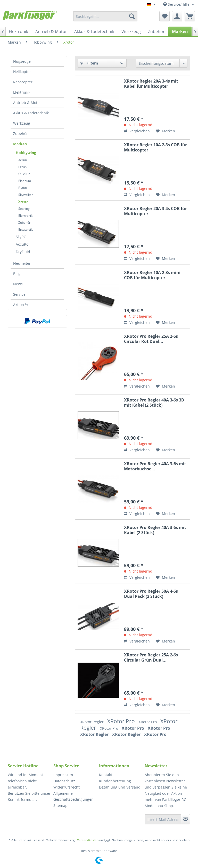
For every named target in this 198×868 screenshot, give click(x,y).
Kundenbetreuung (115, 781)
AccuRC (22, 244)
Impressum (63, 775)
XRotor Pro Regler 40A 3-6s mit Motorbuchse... (155, 466)
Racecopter (23, 82)
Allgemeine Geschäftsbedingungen (73, 796)
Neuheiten (22, 263)
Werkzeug (22, 123)
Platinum (25, 181)
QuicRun (24, 174)
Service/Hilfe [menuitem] (177, 4)
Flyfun (23, 188)
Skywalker (26, 195)
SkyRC (21, 237)
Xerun (23, 160)
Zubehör (20, 134)
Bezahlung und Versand (120, 787)
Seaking (24, 209)
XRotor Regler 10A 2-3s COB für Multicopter (155, 147)
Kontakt (106, 775)
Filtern (89, 63)
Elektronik (22, 92)
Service (19, 294)
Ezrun (22, 167)
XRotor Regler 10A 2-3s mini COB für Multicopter (152, 275)
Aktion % (21, 305)
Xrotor (23, 202)
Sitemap (60, 805)
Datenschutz (64, 781)
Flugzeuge (22, 61)
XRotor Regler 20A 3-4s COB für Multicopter (155, 211)
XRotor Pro (122, 721)
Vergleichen (137, 131)
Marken (20, 144)
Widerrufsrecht (67, 787)
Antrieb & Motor (27, 103)
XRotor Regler (92, 722)
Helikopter (22, 72)
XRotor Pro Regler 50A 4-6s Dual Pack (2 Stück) (151, 594)
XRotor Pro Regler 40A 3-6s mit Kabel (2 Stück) (155, 530)
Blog (17, 274)
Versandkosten (88, 840)
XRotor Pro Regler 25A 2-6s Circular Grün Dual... (151, 657)
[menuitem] (105, 16)
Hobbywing (26, 153)
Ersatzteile (26, 230)
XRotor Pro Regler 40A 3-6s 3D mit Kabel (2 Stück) (154, 403)
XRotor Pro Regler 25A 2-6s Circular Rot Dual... (151, 339)
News (18, 284)
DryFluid (23, 252)
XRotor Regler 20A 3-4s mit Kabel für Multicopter (151, 84)
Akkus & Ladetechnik (31, 113)
